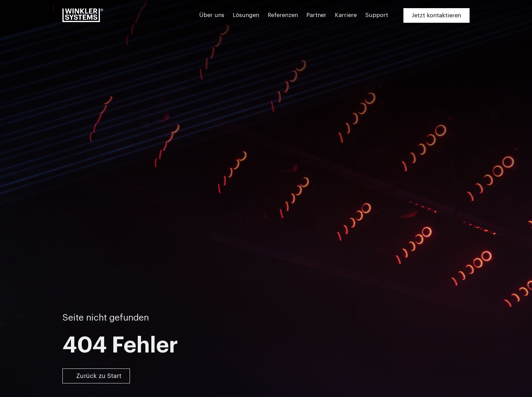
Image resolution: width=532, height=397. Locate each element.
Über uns (212, 15)
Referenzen (283, 15)
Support (377, 15)
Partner (316, 15)
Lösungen (246, 15)
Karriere (346, 15)
